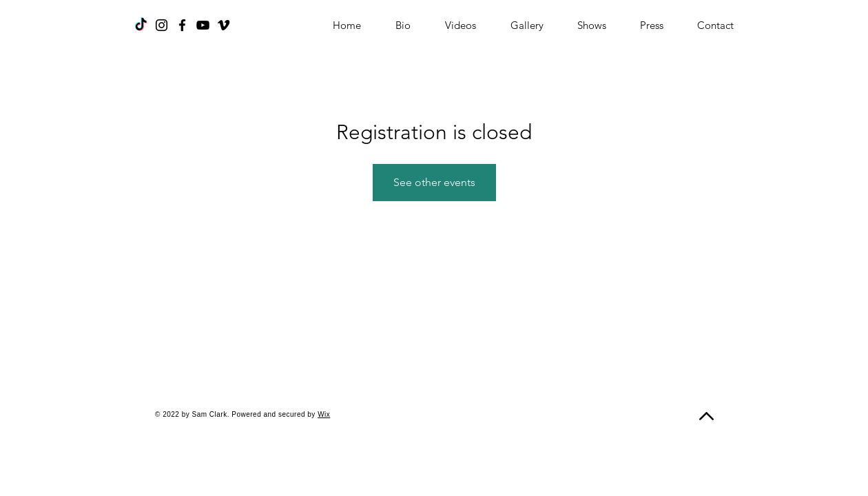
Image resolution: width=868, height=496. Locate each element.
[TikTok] (141, 25)
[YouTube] (203, 25)
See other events (434, 182)
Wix (324, 414)
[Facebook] (182, 25)
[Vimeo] (224, 25)
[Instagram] (162, 25)
